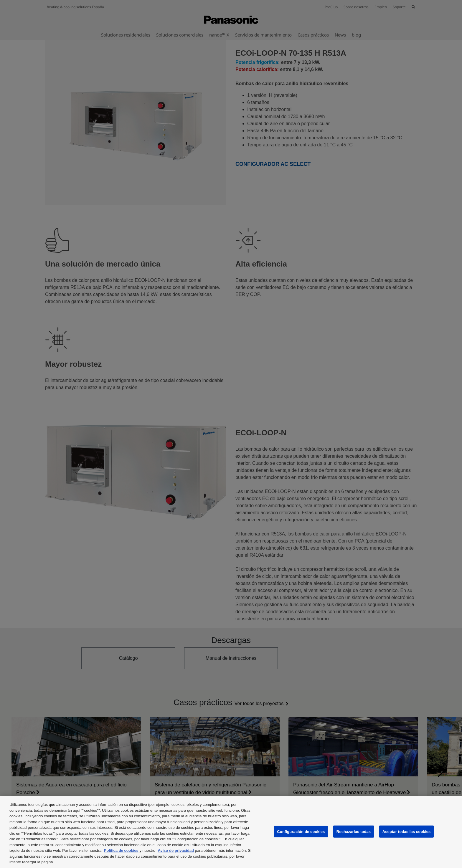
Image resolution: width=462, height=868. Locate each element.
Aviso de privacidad (176, 850)
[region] (231, 832)
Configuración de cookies (301, 831)
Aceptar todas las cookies (407, 831)
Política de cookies (121, 850)
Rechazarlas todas (354, 831)
